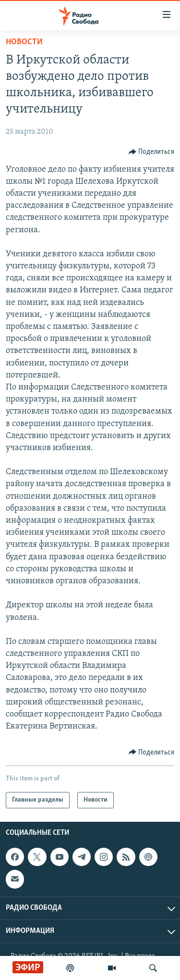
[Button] (152, 152)
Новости (24, 42)
